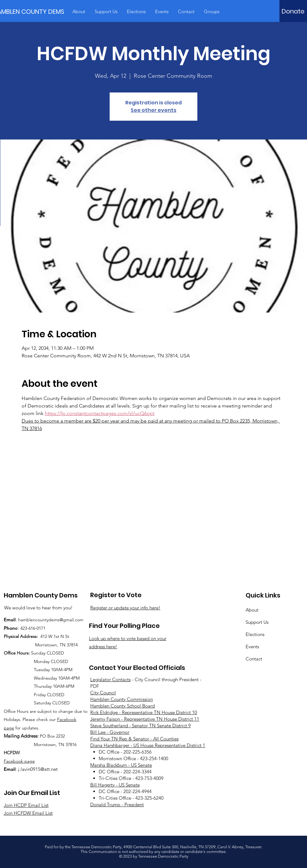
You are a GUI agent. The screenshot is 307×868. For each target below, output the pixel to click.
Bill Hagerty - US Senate (115, 785)
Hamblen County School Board (122, 706)
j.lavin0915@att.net (38, 769)
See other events (153, 110)
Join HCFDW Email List (28, 813)
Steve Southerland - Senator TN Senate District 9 (140, 726)
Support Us (257, 622)
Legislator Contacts (110, 679)
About (252, 610)
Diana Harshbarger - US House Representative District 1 (148, 745)
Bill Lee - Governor (110, 732)
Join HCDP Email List (26, 805)
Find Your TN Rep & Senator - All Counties (134, 739)
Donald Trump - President (117, 805)
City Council (103, 693)
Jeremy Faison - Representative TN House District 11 (145, 719)
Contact (254, 659)
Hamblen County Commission (122, 699)
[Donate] (293, 11)
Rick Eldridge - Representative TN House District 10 (144, 712)
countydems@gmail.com (59, 620)
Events (252, 647)
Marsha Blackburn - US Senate (121, 765)
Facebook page (19, 761)
